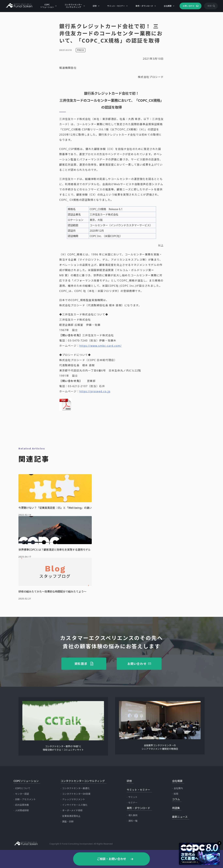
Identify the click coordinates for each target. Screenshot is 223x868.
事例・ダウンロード (144, 6)
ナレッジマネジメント (74, 799)
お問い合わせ (188, 6)
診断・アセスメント (25, 799)
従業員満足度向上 (71, 816)
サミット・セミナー (116, 6)
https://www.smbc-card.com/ (100, 346)
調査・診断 (68, 821)
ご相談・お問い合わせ (111, 859)
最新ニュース (180, 817)
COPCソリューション (47, 6)
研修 (95, 6)
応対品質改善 (22, 805)
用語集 (176, 808)
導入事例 (133, 815)
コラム (176, 799)
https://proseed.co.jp (95, 391)
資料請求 (81, 664)
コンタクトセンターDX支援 (76, 794)
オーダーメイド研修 (72, 810)
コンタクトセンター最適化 (76, 788)
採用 (176, 794)
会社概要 (168, 6)
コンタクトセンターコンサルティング (73, 6)
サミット (133, 797)
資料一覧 (133, 821)
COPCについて (23, 788)
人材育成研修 (22, 810)
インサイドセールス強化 (75, 805)
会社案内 (178, 788)
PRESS (81, 50)
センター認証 (22, 794)
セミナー (133, 803)
